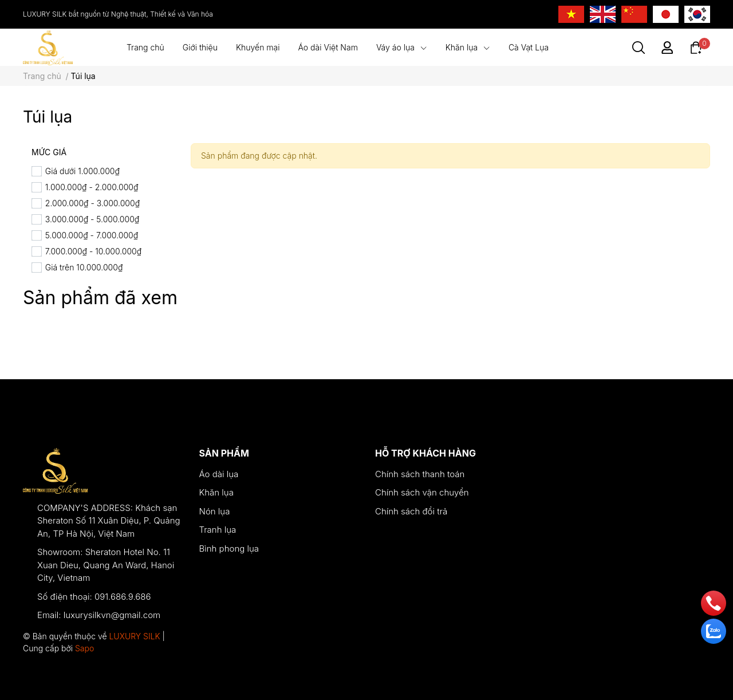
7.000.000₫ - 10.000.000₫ (93, 251)
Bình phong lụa (229, 548)
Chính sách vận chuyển (422, 492)
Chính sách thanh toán (420, 474)
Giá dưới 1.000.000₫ (82, 171)
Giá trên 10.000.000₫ (84, 267)
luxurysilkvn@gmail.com (112, 615)
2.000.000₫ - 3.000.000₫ (92, 203)
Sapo (84, 648)
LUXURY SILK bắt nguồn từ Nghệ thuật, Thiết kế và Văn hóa (118, 14)
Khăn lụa (216, 492)
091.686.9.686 (123, 597)
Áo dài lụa (219, 474)
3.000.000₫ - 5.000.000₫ (92, 219)
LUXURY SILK (134, 636)
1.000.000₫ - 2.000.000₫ (92, 187)
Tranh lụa (218, 530)
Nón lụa (215, 511)
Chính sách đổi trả (411, 511)
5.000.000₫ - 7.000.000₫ (92, 235)
